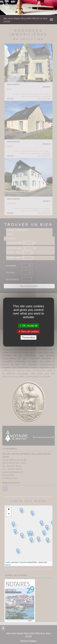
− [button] (9, 514)
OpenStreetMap (26, 562)
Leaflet (8, 562)
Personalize (29, 337)
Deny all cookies (29, 332)
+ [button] (9, 510)
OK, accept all (28, 326)
